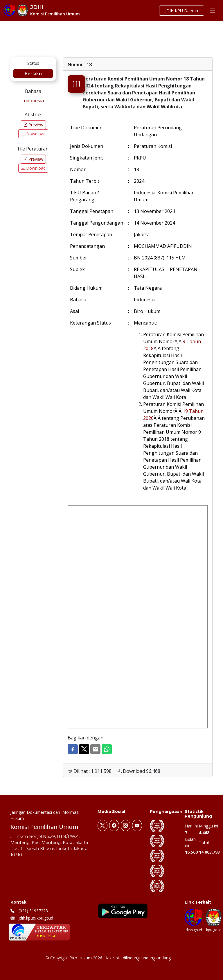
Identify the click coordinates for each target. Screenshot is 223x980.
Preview (33, 125)
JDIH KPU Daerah (182, 11)
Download (33, 134)
